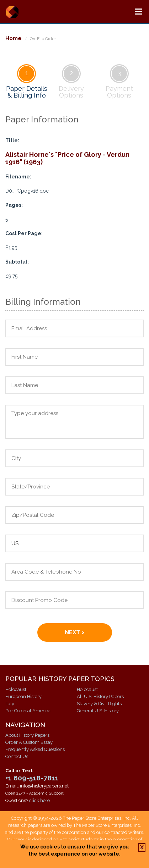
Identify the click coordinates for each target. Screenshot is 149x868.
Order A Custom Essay (29, 742)
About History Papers (27, 735)
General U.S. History (98, 711)
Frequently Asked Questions (35, 749)
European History (23, 696)
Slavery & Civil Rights (99, 704)
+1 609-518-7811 (32, 778)
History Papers (12, 12)
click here (39, 800)
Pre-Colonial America (28, 711)
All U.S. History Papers (100, 696)
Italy (10, 704)
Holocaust (16, 689)
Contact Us (17, 756)
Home (14, 38)
